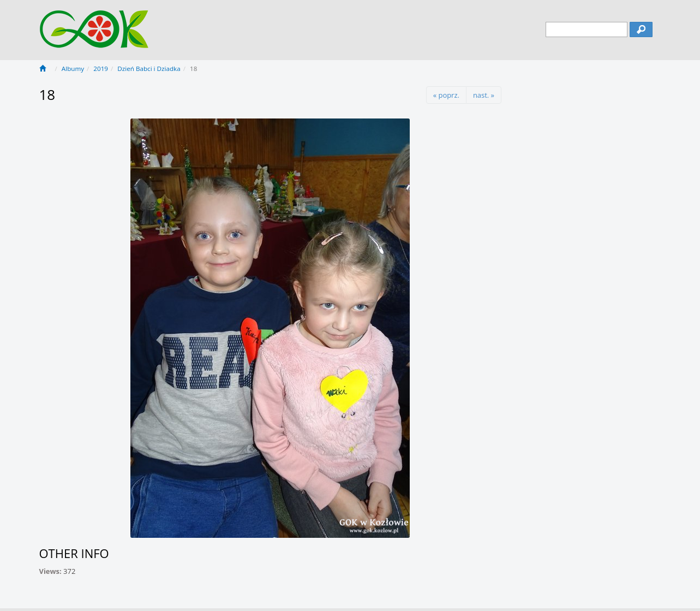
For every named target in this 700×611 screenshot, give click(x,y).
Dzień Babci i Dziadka (149, 69)
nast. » (484, 95)
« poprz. (446, 95)
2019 (101, 69)
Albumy (73, 69)
